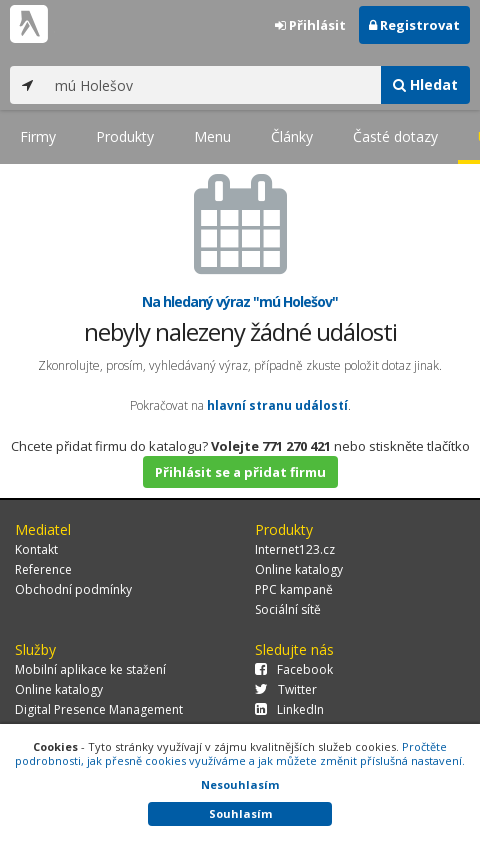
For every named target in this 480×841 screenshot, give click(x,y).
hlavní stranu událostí (277, 405)
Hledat (425, 84)
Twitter (286, 689)
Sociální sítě (288, 609)
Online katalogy (299, 569)
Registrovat (414, 25)
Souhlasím (240, 813)
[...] (213, 85)
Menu (212, 136)
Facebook (294, 669)
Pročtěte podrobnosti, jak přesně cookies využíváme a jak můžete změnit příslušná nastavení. (240, 753)
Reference (43, 569)
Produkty (125, 136)
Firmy (38, 136)
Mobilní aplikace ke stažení (90, 669)
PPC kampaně (294, 589)
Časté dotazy (395, 136)
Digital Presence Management (99, 709)
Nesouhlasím (240, 784)
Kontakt (36, 549)
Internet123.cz (295, 549)
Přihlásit (310, 25)
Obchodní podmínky (73, 589)
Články (292, 136)
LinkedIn (289, 709)
